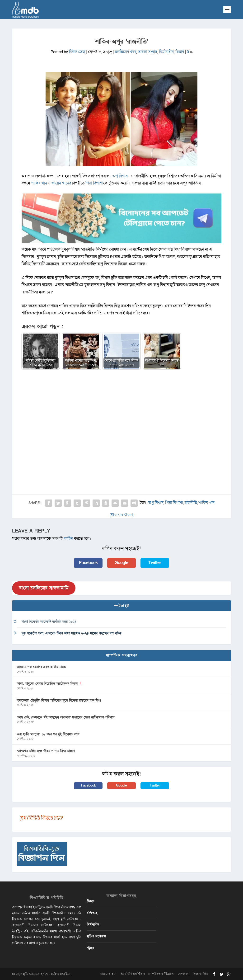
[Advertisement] (121, 408)
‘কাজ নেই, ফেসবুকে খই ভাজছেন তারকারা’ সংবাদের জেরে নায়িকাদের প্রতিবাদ (66, 717)
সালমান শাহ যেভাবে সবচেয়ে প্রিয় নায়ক (41, 667)
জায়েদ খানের (61, 183)
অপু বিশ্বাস (120, 176)
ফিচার (180, 52)
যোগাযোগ (184, 974)
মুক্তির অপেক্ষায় (96, 936)
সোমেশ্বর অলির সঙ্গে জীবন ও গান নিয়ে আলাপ (46, 751)
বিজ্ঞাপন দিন (200, 974)
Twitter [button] (155, 563)
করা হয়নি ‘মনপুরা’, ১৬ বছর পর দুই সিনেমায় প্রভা (48, 734)
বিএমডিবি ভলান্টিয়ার (132, 974)
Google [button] (121, 563)
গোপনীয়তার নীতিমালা (161, 974)
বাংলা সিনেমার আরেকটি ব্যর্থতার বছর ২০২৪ (49, 622)
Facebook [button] (88, 563)
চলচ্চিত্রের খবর (126, 52)
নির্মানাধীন (166, 52)
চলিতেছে (92, 913)
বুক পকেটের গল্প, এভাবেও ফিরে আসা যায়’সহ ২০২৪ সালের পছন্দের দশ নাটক (72, 633)
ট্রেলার (91, 948)
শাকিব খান (39, 183)
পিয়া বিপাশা (94, 183)
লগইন (68, 539)
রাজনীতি (191, 503)
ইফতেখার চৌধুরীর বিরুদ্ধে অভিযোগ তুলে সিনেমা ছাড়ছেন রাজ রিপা (59, 700)
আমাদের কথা (108, 974)
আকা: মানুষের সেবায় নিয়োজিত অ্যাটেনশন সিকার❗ (49, 684)
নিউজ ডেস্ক (77, 52)
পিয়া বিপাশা (174, 503)
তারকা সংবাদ (148, 52)
